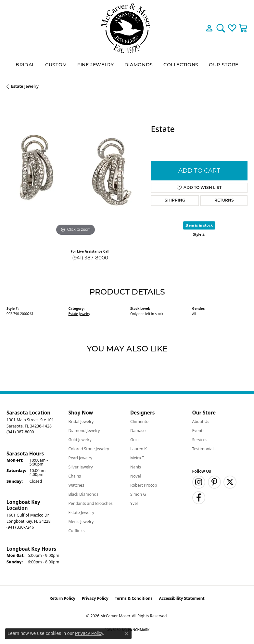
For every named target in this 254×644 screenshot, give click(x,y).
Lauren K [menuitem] (139, 449)
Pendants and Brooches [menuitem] (91, 503)
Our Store (224, 65)
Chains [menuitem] (75, 476)
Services (200, 440)
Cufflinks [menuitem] (77, 531)
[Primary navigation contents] (127, 65)
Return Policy (62, 598)
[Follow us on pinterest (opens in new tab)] (214, 482)
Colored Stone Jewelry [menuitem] (89, 449)
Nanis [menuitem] (136, 467)
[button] (209, 28)
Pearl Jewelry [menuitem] (81, 458)
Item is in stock (199, 225)
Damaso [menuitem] (138, 431)
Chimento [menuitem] (139, 421)
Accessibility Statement (182, 598)
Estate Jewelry (25, 86)
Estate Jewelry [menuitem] (81, 513)
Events (198, 431)
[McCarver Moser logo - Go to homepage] (127, 28)
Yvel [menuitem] (134, 503)
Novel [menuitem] (136, 476)
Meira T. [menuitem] (138, 458)
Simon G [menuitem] (138, 494)
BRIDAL (25, 65)
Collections (181, 65)
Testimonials (204, 449)
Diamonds (139, 65)
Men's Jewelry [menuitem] (81, 522)
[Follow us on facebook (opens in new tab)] (199, 498)
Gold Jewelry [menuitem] (80, 440)
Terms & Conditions (134, 598)
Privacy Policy (95, 598)
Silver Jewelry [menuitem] (81, 467)
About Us (201, 421)
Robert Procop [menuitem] (144, 485)
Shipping (175, 201)
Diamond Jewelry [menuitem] (84, 431)
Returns (224, 201)
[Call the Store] (20, 432)
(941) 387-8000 (90, 258)
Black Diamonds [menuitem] (83, 494)
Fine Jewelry (96, 65)
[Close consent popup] (126, 634)
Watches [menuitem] (76, 485)
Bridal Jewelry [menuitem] (81, 421)
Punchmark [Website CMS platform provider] (139, 630)
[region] (76, 169)
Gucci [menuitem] (135, 440)
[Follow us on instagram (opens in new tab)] (199, 482)
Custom (56, 65)
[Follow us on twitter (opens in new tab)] (230, 482)
